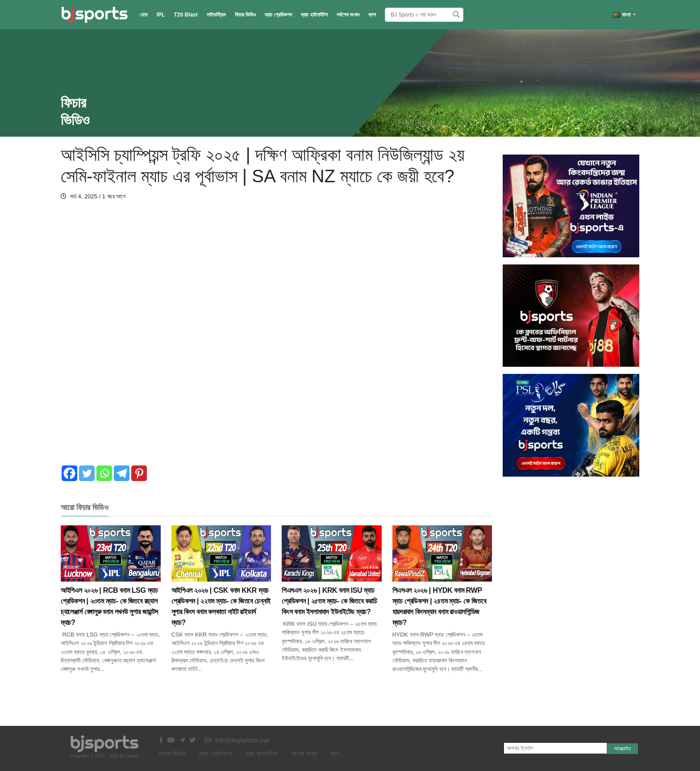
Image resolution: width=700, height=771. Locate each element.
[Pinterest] (139, 473)
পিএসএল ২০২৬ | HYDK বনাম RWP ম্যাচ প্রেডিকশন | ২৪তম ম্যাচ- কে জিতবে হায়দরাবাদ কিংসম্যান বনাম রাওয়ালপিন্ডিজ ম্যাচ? (442, 589)
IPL (161, 15)
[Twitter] (87, 473)
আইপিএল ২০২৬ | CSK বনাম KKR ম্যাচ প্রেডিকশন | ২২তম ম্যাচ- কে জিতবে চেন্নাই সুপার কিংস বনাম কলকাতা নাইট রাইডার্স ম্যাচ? (221, 589)
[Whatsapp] (104, 473)
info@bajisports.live (237, 740)
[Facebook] (69, 473)
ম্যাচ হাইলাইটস (314, 15)
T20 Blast (185, 15)
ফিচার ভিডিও (245, 15)
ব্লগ (372, 15)
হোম (144, 15)
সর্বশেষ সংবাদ (348, 15)
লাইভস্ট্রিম (216, 15)
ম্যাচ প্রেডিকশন (278, 15)
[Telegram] (122, 473)
